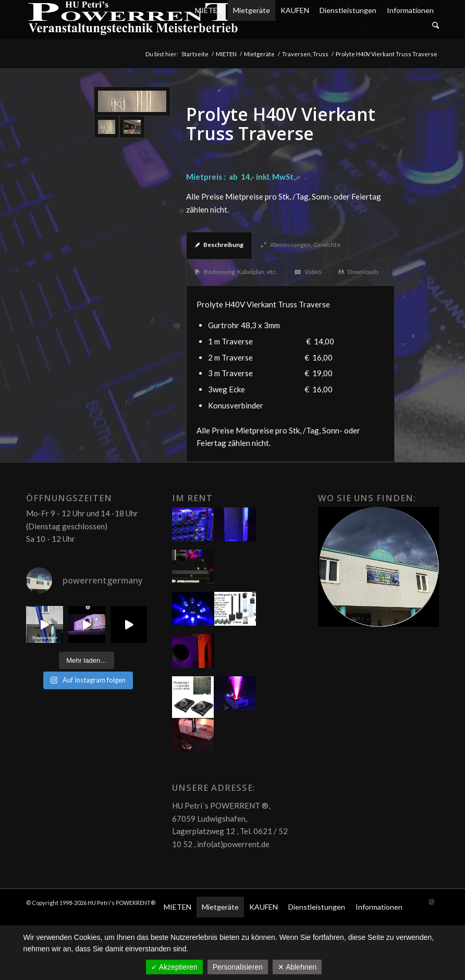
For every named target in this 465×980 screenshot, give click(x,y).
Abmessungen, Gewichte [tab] (301, 245)
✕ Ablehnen (297, 967)
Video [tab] (308, 272)
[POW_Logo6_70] (133, 20)
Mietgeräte (252, 10)
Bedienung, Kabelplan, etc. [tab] (236, 272)
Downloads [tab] (359, 272)
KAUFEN (295, 10)
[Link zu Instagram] (431, 902)
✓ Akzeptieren (174, 967)
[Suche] (436, 26)
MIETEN (209, 10)
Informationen (410, 10)
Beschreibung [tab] (219, 245)
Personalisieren (238, 967)
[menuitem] (314, 26)
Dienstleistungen (348, 10)
